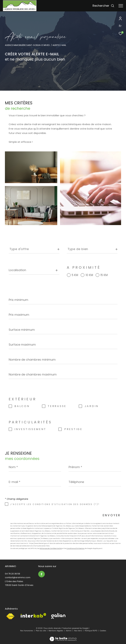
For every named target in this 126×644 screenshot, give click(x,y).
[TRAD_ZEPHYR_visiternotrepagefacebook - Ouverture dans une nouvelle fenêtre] (42, 574)
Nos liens (78, 631)
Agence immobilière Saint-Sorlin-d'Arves (27, 45)
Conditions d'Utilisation (76, 548)
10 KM (89, 275)
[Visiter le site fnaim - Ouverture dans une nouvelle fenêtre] (10, 616)
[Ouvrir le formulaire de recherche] (103, 6)
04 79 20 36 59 (12, 574)
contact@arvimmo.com (18, 577)
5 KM (75, 275)
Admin (69, 631)
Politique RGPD (91, 631)
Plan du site (41, 631)
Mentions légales (56, 631)
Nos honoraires (27, 631)
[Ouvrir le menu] (121, 6)
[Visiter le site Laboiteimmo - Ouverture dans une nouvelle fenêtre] (63, 637)
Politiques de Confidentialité (51, 548)
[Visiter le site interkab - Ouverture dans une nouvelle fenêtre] (33, 615)
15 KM (104, 275)
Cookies (103, 631)
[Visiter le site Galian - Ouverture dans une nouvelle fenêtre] (58, 616)
